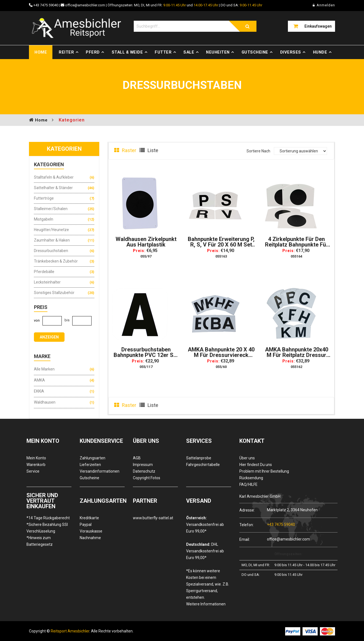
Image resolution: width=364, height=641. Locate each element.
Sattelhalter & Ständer (53, 188)
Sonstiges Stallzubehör (54, 293)
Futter (163, 52)
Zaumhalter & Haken (52, 240)
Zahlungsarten (93, 458)
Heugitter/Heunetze (51, 230)
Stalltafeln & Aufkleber (54, 177)
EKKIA (39, 391)
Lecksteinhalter (47, 282)
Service (33, 471)
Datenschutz (144, 471)
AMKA (39, 380)
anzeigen (49, 337)
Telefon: (247, 525)
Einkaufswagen (318, 26)
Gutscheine (255, 52)
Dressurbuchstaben (51, 251)
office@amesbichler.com (85, 5)
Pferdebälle (44, 272)
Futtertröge (44, 198)
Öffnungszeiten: (288, 554)
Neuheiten (218, 52)
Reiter (66, 52)
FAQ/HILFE (248, 484)
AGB (137, 458)
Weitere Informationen (206, 604)
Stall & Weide (127, 52)
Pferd (93, 52)
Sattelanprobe (199, 458)
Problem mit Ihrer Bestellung (264, 471)
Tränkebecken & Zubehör (56, 261)
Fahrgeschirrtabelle (203, 465)
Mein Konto (36, 458)
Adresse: (247, 510)
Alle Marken (44, 369)
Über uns (247, 458)
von (37, 320)
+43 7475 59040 (46, 5)
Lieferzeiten (90, 465)
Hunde (320, 52)
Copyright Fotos (147, 478)
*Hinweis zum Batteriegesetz (40, 541)
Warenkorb (36, 465)
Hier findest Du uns (256, 465)
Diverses (291, 52)
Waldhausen (45, 402)
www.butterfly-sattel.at (153, 518)
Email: (245, 539)
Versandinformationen (100, 471)
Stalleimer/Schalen (51, 209)
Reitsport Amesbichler (70, 631)
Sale (189, 52)
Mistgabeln (44, 219)
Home (41, 52)
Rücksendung (251, 478)
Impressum (143, 465)
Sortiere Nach (258, 151)
